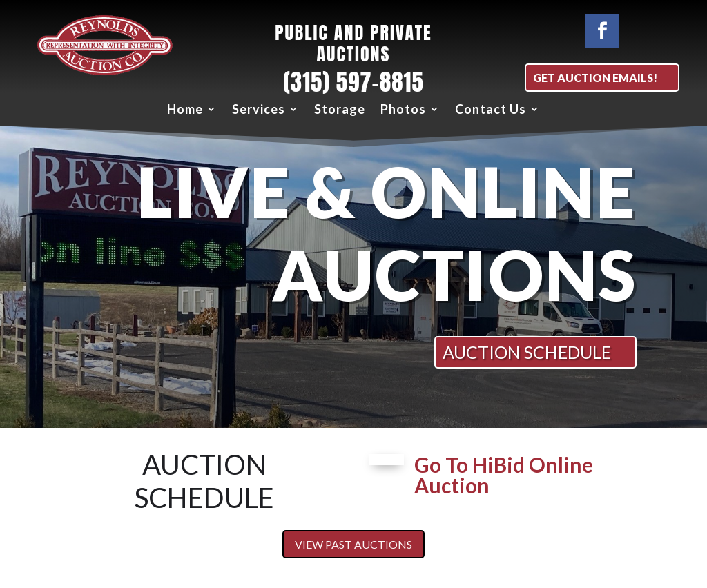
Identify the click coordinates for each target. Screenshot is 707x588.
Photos (403, 109)
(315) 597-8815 (353, 82)
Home (185, 109)
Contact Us (491, 109)
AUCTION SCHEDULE (527, 352)
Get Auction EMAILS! (595, 78)
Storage (340, 109)
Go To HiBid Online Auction (504, 475)
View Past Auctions (353, 544)
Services (259, 109)
